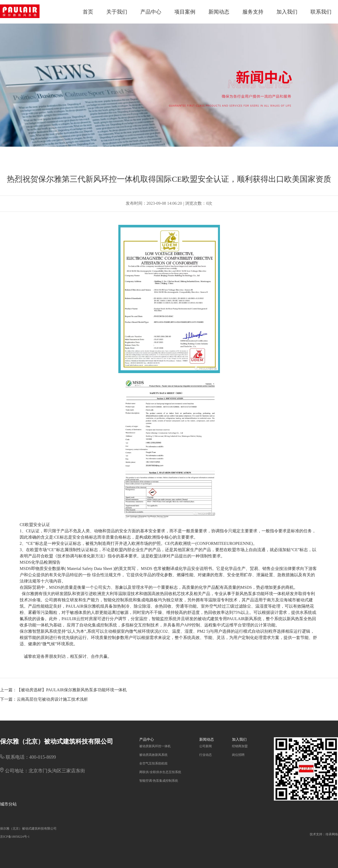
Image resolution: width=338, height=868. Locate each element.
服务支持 (253, 12)
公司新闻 (206, 746)
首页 (88, 12)
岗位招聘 (238, 755)
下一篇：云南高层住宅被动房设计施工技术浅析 (44, 699)
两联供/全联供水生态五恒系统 (160, 772)
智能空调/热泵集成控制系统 (159, 781)
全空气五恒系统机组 (153, 763)
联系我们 (321, 12)
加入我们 (287, 12)
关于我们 (117, 12)
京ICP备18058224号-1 (15, 837)
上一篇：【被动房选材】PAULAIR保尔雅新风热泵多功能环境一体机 (63, 690)
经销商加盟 (240, 746)
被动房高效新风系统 (153, 755)
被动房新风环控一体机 (155, 746)
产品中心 (151, 12)
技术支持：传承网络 (324, 834)
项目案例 (185, 12)
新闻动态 (219, 12)
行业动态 (206, 755)
